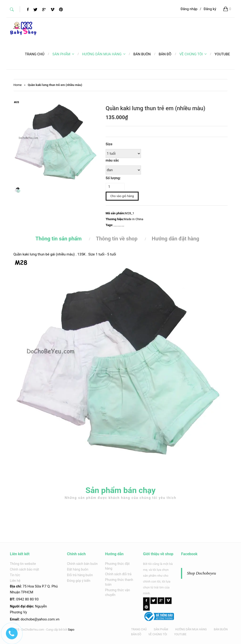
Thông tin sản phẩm (59, 239)
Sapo (71, 630)
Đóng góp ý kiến (79, 581)
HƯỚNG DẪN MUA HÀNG (104, 54)
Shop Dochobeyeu (201, 573)
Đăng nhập (189, 9)
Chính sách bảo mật (24, 569)
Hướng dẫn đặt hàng (176, 239)
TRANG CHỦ (139, 629)
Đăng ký (210, 9)
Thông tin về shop (117, 239)
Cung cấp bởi (54, 630)
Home (18, 85)
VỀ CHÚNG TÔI (193, 54)
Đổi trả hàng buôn (80, 575)
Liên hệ (15, 581)
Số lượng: (113, 178)
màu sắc (112, 160)
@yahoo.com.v (46, 619)
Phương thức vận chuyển (117, 592)
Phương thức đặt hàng (117, 566)
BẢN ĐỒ (136, 634)
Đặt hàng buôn (78, 569)
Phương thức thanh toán (119, 582)
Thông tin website (23, 564)
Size (109, 144)
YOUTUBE (180, 634)
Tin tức (15, 575)
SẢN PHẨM (63, 54)
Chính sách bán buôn (82, 564)
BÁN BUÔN (221, 629)
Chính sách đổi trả (118, 574)
